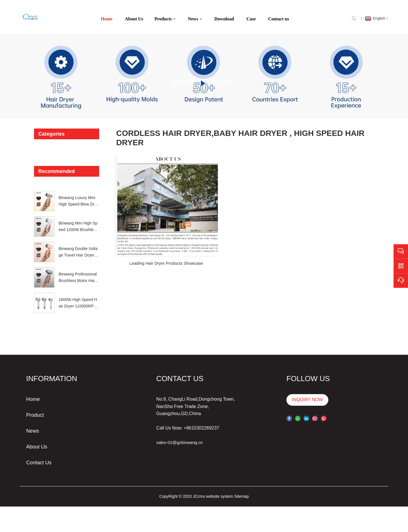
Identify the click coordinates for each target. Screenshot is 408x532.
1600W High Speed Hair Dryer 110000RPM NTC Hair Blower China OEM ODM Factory (78, 300)
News (8, 428)
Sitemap (242, 493)
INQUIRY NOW (282, 397)
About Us (13, 444)
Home (182, 79)
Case (223, 79)
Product (11, 412)
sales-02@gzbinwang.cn (156, 439)
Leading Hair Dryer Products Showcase (156, 239)
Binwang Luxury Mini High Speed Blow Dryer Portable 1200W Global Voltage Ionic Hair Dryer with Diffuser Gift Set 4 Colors (79, 198)
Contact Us (15, 460)
